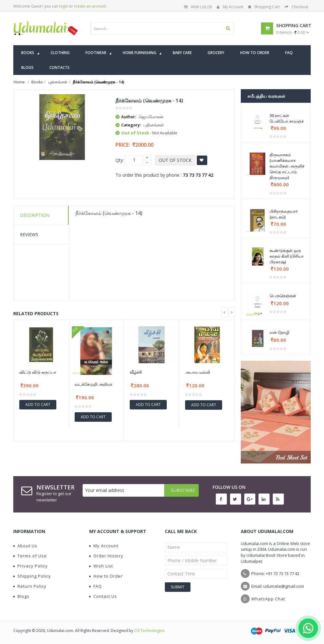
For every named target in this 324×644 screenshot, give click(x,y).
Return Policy (30, 586)
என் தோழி (280, 332)
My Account (230, 7)
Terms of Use (30, 556)
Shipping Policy (32, 576)
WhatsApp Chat (268, 599)
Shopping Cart (264, 7)
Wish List (101, 566)
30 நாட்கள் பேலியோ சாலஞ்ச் (287, 118)
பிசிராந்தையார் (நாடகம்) (284, 214)
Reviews (29, 234)
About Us (25, 546)
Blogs (21, 596)
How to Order (106, 576)
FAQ (96, 586)
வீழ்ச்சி (136, 372)
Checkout (296, 7)
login (64, 6)
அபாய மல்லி (198, 372)
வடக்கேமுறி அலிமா (93, 384)
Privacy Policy (31, 566)
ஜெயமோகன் (151, 117)
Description (35, 215)
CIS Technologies (149, 631)
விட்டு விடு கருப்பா (38, 372)
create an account (90, 6)
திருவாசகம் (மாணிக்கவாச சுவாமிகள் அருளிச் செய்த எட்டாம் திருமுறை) (287, 166)
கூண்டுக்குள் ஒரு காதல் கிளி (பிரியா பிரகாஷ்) (287, 256)
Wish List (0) (198, 7)
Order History (106, 556)
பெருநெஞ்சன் (283, 296)
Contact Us (103, 596)
